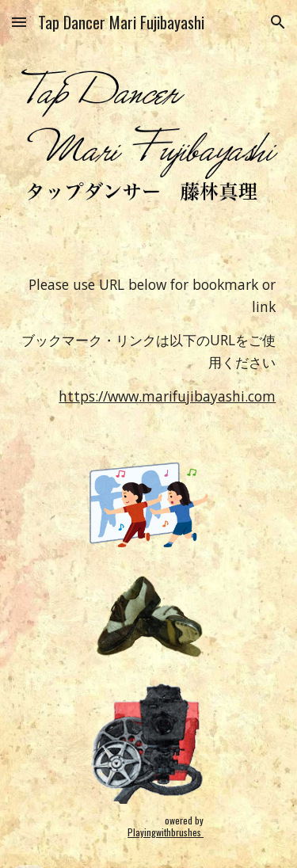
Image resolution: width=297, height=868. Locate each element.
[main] (149, 314)
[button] (19, 22)
